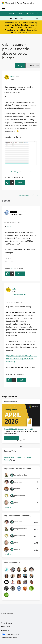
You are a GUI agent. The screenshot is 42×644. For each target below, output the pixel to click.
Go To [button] (34, 13)
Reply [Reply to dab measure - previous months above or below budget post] (20, 182)
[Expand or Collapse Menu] (3, 9)
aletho (9, 227)
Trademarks (5, 630)
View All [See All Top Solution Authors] (8, 507)
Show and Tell (26, 172)
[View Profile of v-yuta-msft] (21, 212)
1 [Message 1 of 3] (11, 177)
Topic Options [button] (32, 66)
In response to (20, 294)
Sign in (20, 13)
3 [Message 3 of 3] (13, 374)
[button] (20, 66)
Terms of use (5, 626)
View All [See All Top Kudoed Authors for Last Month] (8, 554)
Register (12, 13)
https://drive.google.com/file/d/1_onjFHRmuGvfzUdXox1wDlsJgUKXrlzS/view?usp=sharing (22, 359)
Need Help (15, 172)
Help (27, 13)
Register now (26, 32)
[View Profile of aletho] (12, 76)
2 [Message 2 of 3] (11, 268)
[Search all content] (24, 18)
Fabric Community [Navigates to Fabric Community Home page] (25, 3)
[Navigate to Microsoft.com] (8, 3)
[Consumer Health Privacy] (21, 638)
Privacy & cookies (7, 623)
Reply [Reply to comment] (20, 274)
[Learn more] (11, 438)
